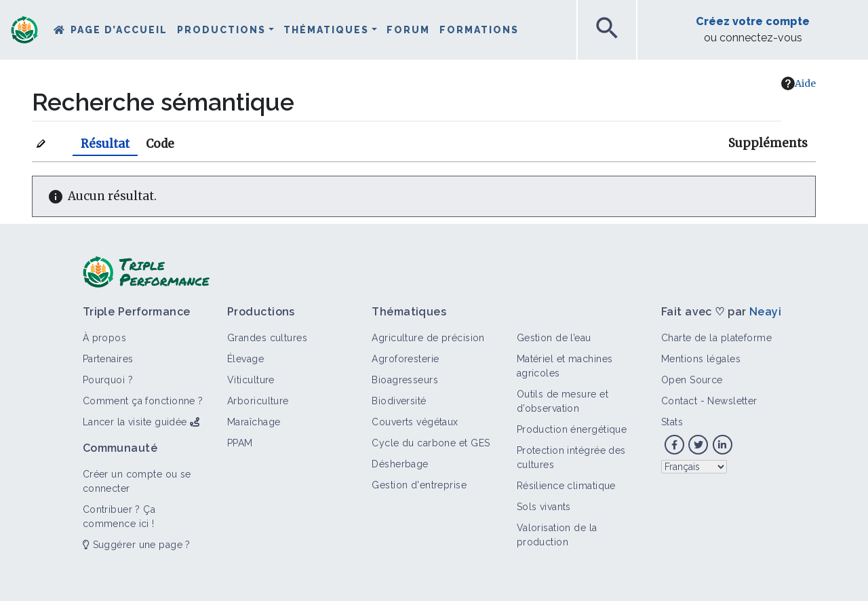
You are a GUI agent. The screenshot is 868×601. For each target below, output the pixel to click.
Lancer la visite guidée (135, 422)
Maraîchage (254, 422)
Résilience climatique (566, 486)
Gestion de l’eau (554, 338)
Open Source (692, 380)
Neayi (765, 312)
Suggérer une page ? (137, 545)
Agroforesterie (405, 359)
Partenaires (108, 359)
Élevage (245, 359)
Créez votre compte (753, 21)
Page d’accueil (119, 30)
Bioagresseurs (405, 380)
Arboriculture (258, 401)
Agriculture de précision (428, 338)
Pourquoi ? (108, 380)
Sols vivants (544, 507)
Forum (408, 30)
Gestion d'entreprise (419, 485)
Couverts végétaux (415, 422)
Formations (479, 30)
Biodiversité (399, 401)
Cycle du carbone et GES (431, 443)
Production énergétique (572, 429)
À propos (105, 338)
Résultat (105, 144)
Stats (672, 422)
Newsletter (732, 401)
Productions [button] (221, 30)
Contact (679, 401)
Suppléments (768, 143)
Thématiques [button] (326, 30)
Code (160, 144)
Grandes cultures (267, 338)
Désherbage (400, 464)
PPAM (240, 443)
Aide (798, 83)
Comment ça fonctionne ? (143, 401)
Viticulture (251, 380)
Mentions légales (701, 359)
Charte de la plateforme (716, 338)
